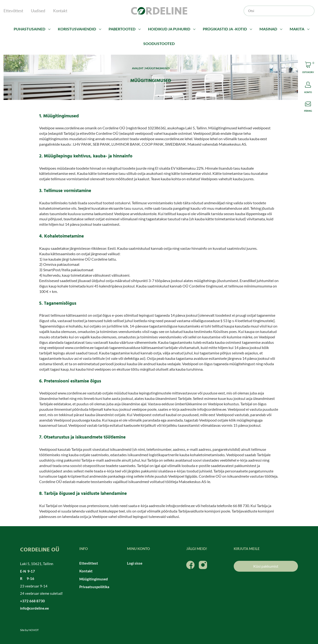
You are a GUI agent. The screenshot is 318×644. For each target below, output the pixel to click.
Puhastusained (30, 29)
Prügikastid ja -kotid (225, 29)
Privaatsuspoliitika (94, 587)
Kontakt (60, 11)
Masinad (268, 29)
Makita (297, 29)
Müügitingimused (94, 579)
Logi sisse (135, 563)
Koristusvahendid (77, 29)
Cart (308, 68)
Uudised (38, 11)
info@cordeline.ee (34, 608)
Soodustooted (159, 43)
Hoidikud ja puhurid (169, 29)
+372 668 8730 (32, 601)
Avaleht (138, 68)
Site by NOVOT (29, 630)
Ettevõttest (13, 11)
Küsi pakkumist (266, 566)
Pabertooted (122, 29)
